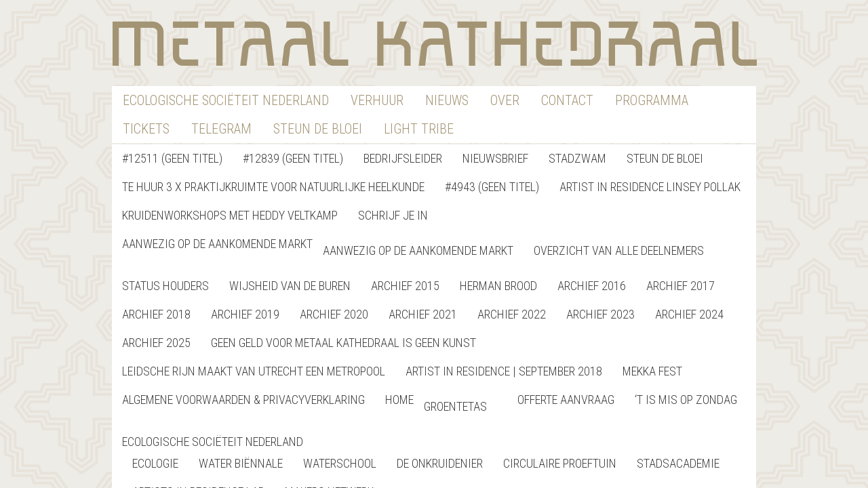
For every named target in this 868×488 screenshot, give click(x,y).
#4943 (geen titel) (492, 187)
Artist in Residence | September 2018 (504, 371)
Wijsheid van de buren (290, 286)
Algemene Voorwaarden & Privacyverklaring (243, 400)
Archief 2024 (689, 314)
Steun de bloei (665, 158)
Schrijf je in (393, 215)
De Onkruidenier (440, 463)
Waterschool (340, 463)
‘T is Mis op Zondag (686, 400)
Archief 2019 (245, 314)
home (399, 400)
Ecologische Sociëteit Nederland (226, 100)
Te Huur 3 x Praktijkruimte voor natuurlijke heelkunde (273, 187)
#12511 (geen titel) (172, 158)
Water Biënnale (241, 463)
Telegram (221, 129)
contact (567, 100)
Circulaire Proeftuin (560, 463)
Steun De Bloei (318, 129)
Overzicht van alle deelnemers (619, 250)
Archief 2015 (405, 286)
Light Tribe (419, 129)
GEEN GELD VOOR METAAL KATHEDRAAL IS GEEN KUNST (343, 343)
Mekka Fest (652, 371)
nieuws (447, 100)
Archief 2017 (680, 286)
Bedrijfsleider (403, 158)
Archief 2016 (592, 286)
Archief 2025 (156, 343)
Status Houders (165, 286)
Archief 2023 (600, 314)
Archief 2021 (423, 314)
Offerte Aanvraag (566, 400)
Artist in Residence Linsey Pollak (650, 187)
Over (505, 100)
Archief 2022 (512, 314)
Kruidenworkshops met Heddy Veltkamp (230, 215)
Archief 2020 (334, 314)
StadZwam (577, 158)
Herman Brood (498, 286)
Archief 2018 (156, 314)
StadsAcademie (678, 463)
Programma (652, 100)
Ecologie (155, 463)
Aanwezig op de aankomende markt (217, 244)
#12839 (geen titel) (293, 158)
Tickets (146, 129)
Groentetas (455, 406)
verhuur (377, 100)
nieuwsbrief (495, 158)
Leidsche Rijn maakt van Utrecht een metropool (254, 371)
